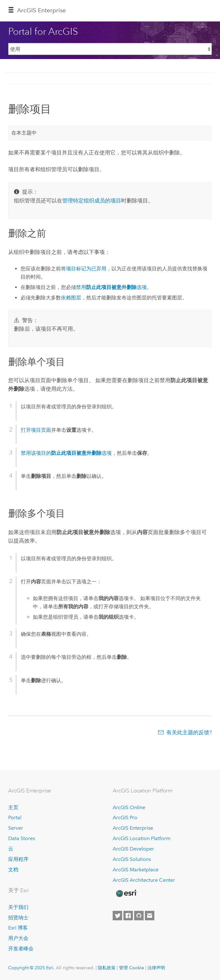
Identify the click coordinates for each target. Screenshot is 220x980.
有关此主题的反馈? (189, 732)
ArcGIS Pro (125, 818)
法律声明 (156, 968)
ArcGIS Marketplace (136, 870)
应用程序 (18, 859)
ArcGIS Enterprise (42, 10)
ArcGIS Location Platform (142, 838)
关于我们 (18, 907)
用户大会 (18, 938)
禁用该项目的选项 (66, 453)
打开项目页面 (36, 430)
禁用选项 (111, 287)
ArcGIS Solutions (132, 859)
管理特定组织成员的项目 (92, 201)
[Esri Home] (126, 893)
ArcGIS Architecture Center (144, 880)
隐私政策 (107, 968)
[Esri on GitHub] (139, 916)
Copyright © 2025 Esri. (31, 968)
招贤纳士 (18, 918)
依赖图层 (71, 298)
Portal (15, 818)
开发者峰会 (21, 949)
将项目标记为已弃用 (84, 269)
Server (16, 828)
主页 (13, 807)
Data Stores (22, 838)
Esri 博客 (18, 928)
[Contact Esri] (150, 916)
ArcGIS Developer (133, 849)
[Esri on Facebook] (128, 916)
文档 (13, 870)
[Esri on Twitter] (117, 916)
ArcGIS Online (129, 807)
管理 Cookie (131, 968)
